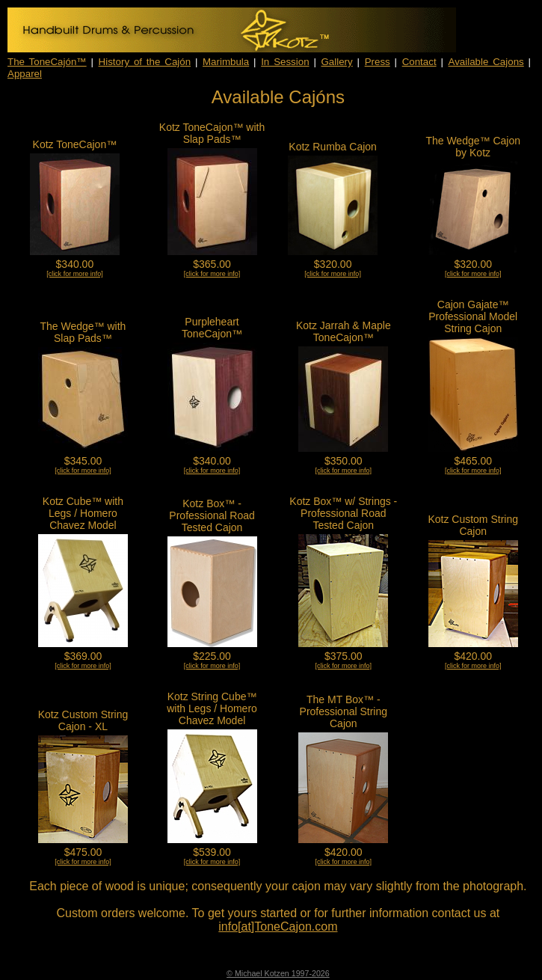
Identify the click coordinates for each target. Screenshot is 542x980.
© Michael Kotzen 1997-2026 (278, 973)
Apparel (25, 74)
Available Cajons (486, 62)
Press (378, 62)
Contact (419, 62)
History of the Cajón (145, 62)
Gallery (337, 62)
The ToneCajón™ (47, 62)
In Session (285, 62)
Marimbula (226, 62)
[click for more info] (75, 274)
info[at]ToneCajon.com (278, 927)
